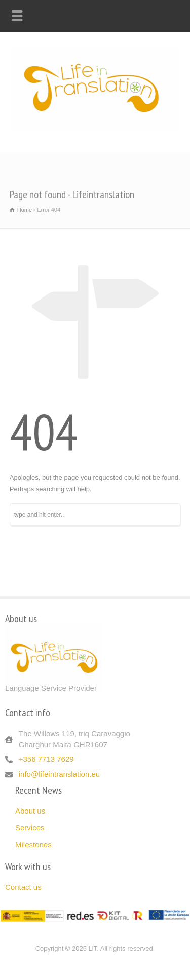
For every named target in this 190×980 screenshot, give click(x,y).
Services (30, 827)
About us (30, 811)
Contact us (23, 887)
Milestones (33, 845)
